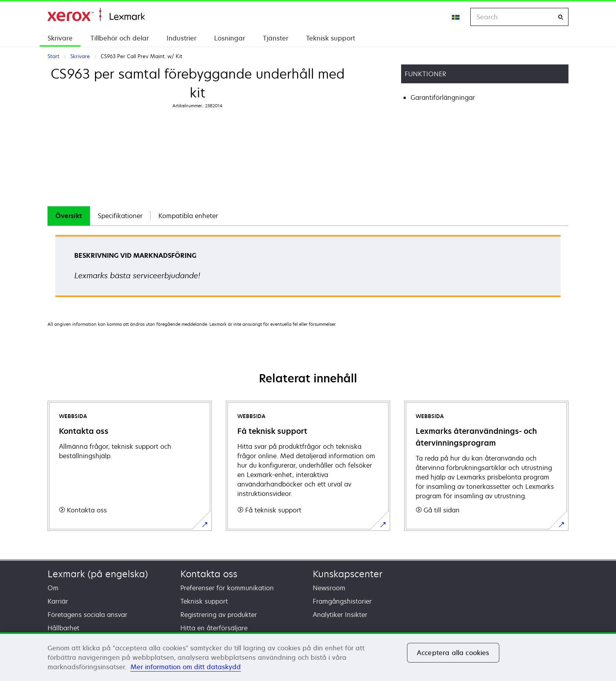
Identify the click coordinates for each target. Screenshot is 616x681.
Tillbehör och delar (120, 38)
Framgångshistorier (342, 601)
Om (53, 588)
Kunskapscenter (348, 574)
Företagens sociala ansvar (87, 615)
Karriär (58, 601)
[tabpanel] (308, 269)
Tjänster (276, 38)
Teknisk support (331, 38)
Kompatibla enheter (188, 216)
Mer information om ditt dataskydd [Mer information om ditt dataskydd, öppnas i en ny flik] (186, 667)
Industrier (181, 38)
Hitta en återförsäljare (214, 628)
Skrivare (60, 38)
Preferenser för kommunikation (227, 588)
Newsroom (329, 588)
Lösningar (230, 38)
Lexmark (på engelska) (98, 574)
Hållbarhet (63, 628)
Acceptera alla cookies (453, 653)
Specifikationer (120, 216)
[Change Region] (456, 17)
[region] (308, 657)
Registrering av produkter (219, 615)
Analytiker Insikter (340, 615)
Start (96, 15)
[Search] (561, 17)
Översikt (69, 216)
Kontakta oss (209, 574)
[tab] (69, 216)
